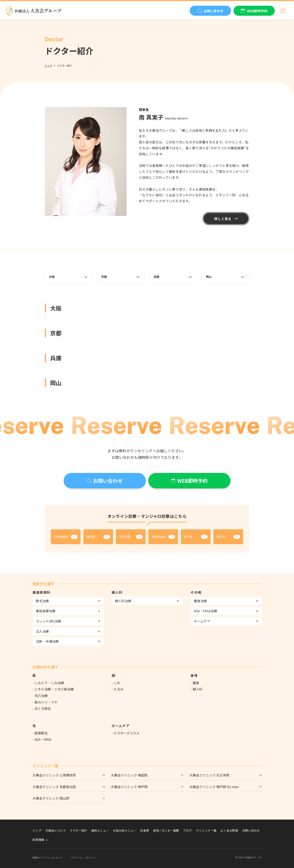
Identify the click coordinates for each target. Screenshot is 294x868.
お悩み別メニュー (125, 830)
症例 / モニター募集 (166, 830)
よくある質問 (229, 830)
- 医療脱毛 (40, 733)
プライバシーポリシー (83, 857)
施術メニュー (100, 830)
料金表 (145, 830)
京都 (121, 277)
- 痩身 (195, 683)
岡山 (226, 277)
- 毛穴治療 (40, 696)
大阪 (68, 277)
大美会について (56, 830)
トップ (48, 65)
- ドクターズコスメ (126, 733)
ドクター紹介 (79, 830)
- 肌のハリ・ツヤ (45, 702)
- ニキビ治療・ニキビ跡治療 (53, 689)
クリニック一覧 (206, 830)
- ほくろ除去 (42, 708)
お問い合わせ (251, 830)
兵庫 (173, 277)
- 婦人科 (196, 689)
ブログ (187, 830)
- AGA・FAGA (42, 739)
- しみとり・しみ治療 (48, 683)
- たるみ (118, 689)
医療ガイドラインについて (48, 857)
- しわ (116, 683)
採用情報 (38, 840)
